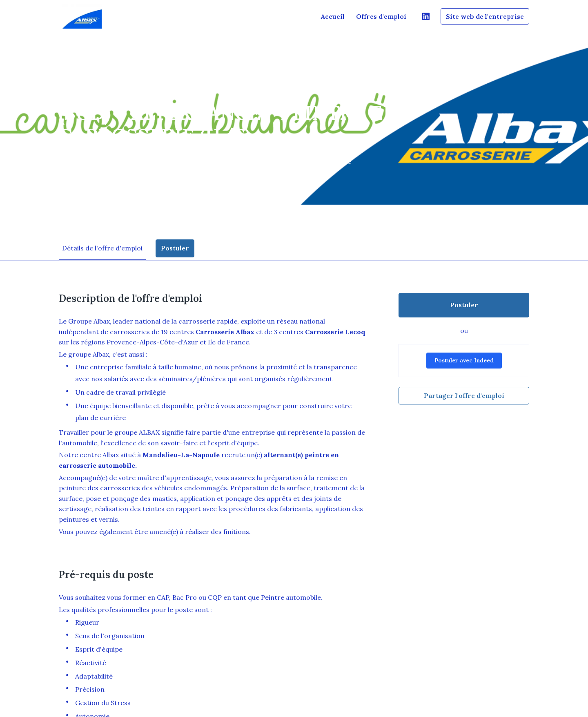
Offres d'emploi (381, 16)
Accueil (333, 16)
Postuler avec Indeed (464, 360)
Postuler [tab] (175, 248)
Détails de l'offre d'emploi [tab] (102, 248)
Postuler (464, 305)
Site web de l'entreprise (485, 16)
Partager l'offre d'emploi (464, 395)
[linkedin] (426, 16)
